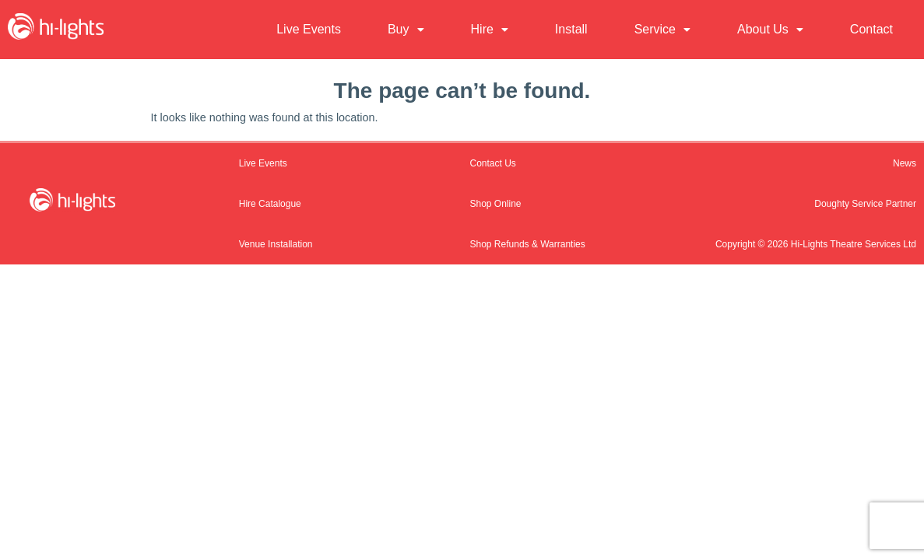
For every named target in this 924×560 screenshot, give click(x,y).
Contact (871, 29)
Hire (490, 29)
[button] (406, 30)
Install (571, 29)
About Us (770, 29)
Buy (406, 29)
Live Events (309, 29)
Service (662, 29)
